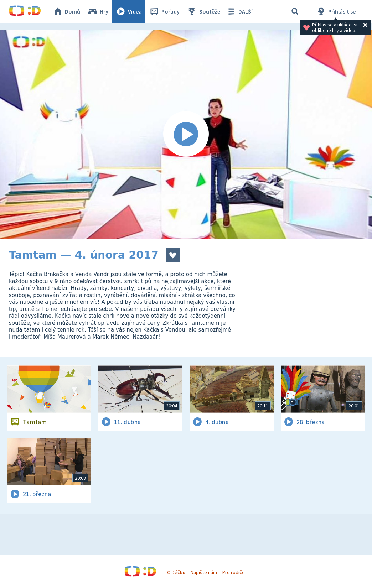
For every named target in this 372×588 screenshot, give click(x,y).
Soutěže (203, 11)
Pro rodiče (234, 572)
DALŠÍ (239, 11)
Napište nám (204, 572)
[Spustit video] (186, 134)
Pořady (164, 11)
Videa (129, 11)
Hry (98, 11)
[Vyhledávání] (295, 11)
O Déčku (176, 572)
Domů (66, 11)
